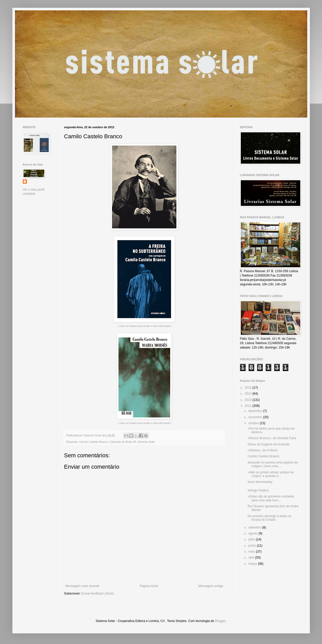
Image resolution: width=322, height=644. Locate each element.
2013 (249, 400)
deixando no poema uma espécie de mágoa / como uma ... (272, 464)
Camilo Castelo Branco (94, 442)
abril (252, 558)
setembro (255, 527)
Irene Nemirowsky (260, 482)
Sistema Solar (146, 442)
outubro (254, 423)
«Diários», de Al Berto (263, 450)
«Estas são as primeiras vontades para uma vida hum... (271, 498)
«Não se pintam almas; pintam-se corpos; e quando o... (271, 474)
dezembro (256, 411)
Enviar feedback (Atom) (98, 594)
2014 (249, 394)
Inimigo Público (258, 490)
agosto (253, 533)
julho (252, 539)
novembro (256, 417)
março (253, 564)
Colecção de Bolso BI (123, 442)
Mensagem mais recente (82, 586)
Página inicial (149, 586)
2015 (249, 388)
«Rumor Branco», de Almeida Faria (272, 438)
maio (252, 552)
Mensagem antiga (211, 586)
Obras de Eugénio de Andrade (268, 444)
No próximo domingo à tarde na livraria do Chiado (269, 518)
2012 (249, 406)
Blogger (220, 621)
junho (253, 546)
